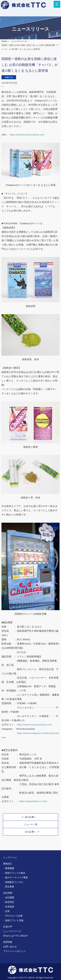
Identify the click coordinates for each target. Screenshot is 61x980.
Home (4, 41)
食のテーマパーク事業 (16, 877)
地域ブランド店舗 (14, 920)
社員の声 (8, 927)
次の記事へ (32, 832)
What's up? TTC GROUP (15, 936)
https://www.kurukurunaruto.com (27, 135)
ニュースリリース (19, 41)
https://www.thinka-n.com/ (33, 801)
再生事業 (10, 887)
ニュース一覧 (31, 824)
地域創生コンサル (14, 882)
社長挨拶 (10, 907)
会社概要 (10, 897)
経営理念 (10, 902)
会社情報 (8, 893)
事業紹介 (8, 864)
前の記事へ (29, 817)
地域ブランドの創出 (15, 873)
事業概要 (10, 868)
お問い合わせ (10, 947)
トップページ (10, 857)
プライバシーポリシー (14, 951)
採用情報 (8, 942)
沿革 (7, 911)
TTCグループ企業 (14, 916)
